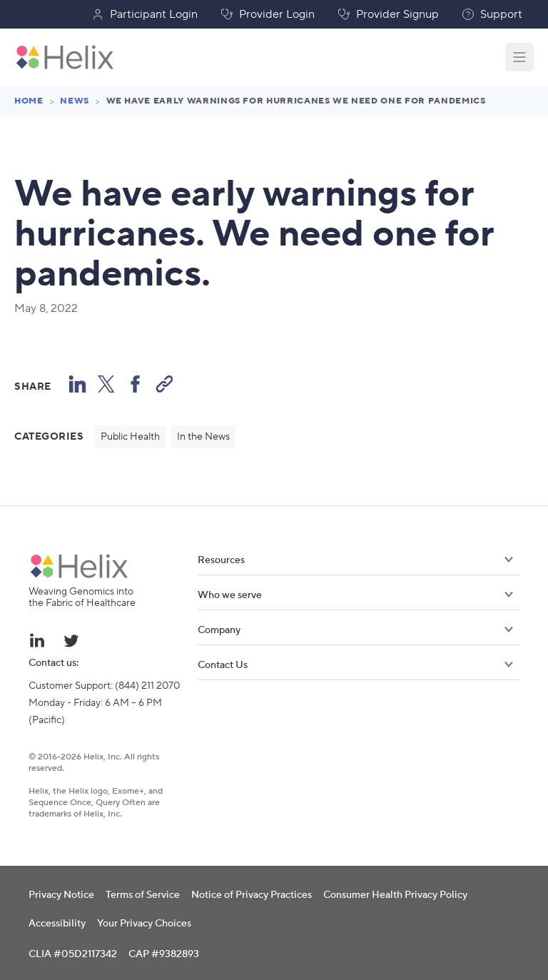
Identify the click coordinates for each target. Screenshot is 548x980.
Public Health (130, 437)
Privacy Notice (61, 895)
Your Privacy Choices (144, 924)
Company (355, 630)
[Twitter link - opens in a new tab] (71, 640)
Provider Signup (388, 14)
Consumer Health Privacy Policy (395, 895)
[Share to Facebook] (135, 384)
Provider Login (268, 14)
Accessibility (57, 924)
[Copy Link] (164, 384)
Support (492, 14)
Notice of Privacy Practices (252, 895)
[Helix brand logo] (79, 566)
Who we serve (355, 595)
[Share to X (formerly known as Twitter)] (106, 384)
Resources (355, 560)
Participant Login (144, 14)
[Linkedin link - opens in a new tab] (37, 640)
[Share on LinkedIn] (77, 384)
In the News (203, 437)
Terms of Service (143, 895)
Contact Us (355, 665)
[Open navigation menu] (519, 57)
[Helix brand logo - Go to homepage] (65, 57)
